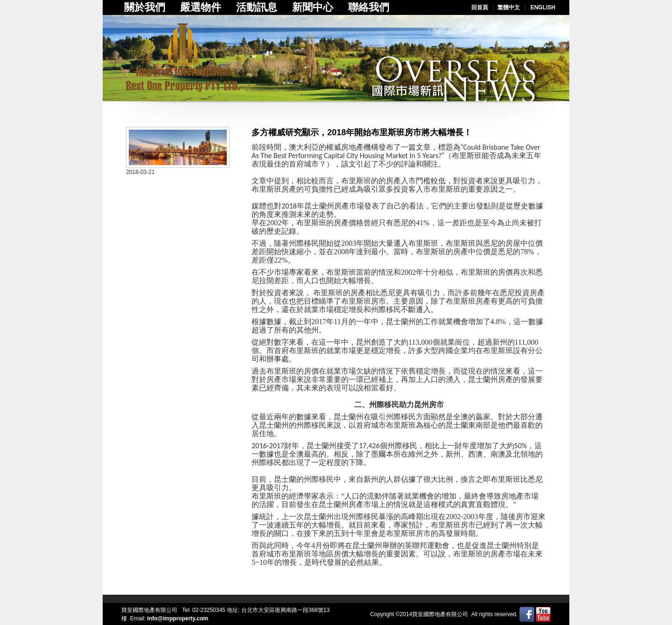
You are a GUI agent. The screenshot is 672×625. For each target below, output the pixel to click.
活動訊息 (257, 7)
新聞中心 (313, 7)
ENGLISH (543, 7)
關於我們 (145, 7)
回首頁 (480, 7)
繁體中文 (509, 7)
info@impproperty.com (178, 618)
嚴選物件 (201, 7)
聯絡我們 (369, 7)
